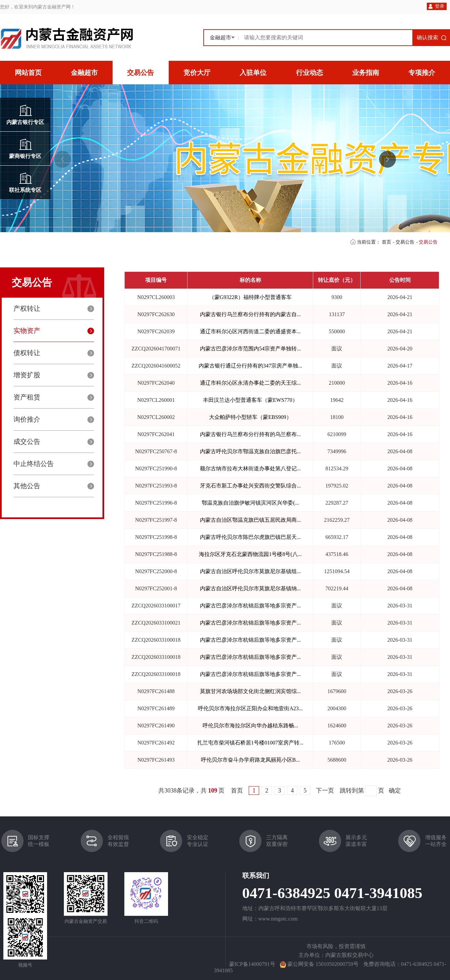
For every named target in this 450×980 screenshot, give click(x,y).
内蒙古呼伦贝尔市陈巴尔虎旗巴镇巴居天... (250, 537)
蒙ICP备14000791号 (252, 964)
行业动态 (310, 73)
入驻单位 (253, 73)
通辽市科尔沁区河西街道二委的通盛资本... (250, 331)
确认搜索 (427, 37)
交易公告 (140, 73)
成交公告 (27, 441)
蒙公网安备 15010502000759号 (323, 964)
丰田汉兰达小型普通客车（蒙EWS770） (250, 400)
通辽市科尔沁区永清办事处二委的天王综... (250, 383)
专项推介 (422, 73)
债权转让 (27, 353)
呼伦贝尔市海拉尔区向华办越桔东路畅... (250, 726)
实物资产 (27, 331)
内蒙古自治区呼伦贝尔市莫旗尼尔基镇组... (250, 571)
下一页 (325, 791)
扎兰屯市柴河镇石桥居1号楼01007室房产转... (250, 743)
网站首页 (28, 73)
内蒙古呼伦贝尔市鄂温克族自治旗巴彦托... (250, 451)
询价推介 (27, 419)
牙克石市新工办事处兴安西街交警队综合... (250, 486)
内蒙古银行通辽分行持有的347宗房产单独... (250, 366)
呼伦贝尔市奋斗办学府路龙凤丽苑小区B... (251, 760)
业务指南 (366, 73)
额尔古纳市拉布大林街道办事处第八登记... (250, 468)
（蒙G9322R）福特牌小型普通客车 (250, 297)
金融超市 (84, 73)
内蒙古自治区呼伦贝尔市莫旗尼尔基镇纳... (250, 588)
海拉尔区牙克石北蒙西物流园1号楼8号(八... (250, 554)
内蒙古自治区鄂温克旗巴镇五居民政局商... (250, 520)
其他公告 (27, 486)
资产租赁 (27, 397)
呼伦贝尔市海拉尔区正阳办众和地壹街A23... (250, 708)
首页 (386, 242)
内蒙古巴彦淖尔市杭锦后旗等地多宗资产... (250, 606)
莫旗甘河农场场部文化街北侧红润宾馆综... (250, 691)
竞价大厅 (197, 73)
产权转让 (27, 308)
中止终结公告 (34, 464)
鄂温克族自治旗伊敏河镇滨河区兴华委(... (250, 503)
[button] (387, 159)
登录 (440, 6)
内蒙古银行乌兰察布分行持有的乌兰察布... (250, 434)
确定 (395, 791)
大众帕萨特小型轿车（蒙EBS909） (250, 417)
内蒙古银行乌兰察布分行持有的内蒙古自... (250, 314)
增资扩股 (27, 375)
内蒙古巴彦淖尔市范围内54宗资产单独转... (250, 349)
